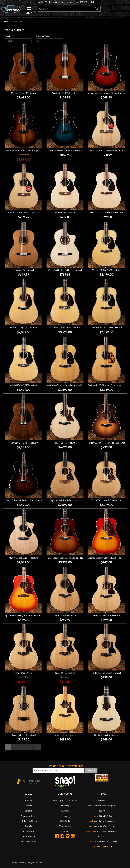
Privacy (65, 816)
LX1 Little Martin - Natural (106, 735)
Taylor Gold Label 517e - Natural (65, 500)
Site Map (65, 831)
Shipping (65, 806)
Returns (65, 811)
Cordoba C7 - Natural (24, 270)
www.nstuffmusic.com (105, 826)
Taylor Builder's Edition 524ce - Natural (24, 500)
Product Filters (14, 30)
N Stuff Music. (22, 863)
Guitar (5, 22)
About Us (28, 800)
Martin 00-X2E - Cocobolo (65, 213)
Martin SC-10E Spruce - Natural (24, 558)
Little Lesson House (28, 821)
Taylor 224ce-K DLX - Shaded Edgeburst (24, 151)
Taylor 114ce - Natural (24, 673)
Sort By (8, 36)
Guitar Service (28, 836)
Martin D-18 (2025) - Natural (24, 328)
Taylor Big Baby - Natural (65, 735)
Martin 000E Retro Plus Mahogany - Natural (67, 385)
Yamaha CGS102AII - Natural (65, 93)
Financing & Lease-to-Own (65, 800)
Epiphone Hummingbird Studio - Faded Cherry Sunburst (31, 616)
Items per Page (43, 36)
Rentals (28, 826)
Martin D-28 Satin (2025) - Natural (106, 328)
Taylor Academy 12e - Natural (106, 616)
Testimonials (65, 826)
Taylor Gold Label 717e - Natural (106, 500)
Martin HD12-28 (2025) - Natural (65, 328)
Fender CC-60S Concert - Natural (24, 213)
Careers (28, 811)
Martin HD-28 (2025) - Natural (24, 385)
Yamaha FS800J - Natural (65, 616)
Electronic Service (28, 842)
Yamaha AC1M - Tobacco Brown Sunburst (107, 93)
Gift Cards (65, 821)
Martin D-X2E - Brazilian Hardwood (106, 213)
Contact (28, 806)
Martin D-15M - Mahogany (24, 93)
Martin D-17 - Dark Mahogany (24, 443)
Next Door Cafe (28, 816)
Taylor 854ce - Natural (65, 443)
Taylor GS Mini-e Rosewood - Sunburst (106, 443)
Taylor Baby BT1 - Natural (24, 735)
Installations (28, 831)
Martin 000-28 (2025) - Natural (106, 270)
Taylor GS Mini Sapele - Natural (106, 673)
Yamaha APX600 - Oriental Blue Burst (65, 151)
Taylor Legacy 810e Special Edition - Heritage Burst (70, 558)
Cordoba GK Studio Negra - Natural (65, 270)
